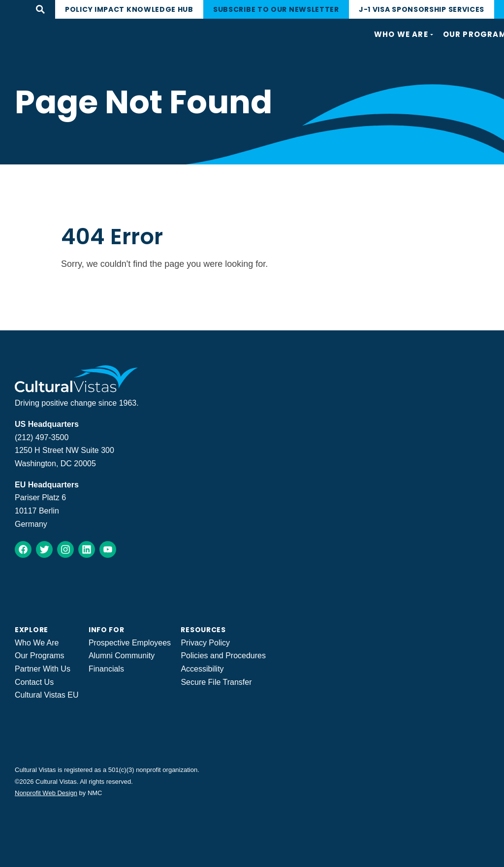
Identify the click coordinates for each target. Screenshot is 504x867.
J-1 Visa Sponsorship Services (422, 9)
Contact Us (34, 682)
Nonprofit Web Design (46, 793)
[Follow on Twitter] (44, 549)
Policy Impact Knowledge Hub (129, 9)
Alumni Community (122, 656)
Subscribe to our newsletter (276, 9)
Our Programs (39, 656)
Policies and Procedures (223, 656)
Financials (106, 669)
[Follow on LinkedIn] (87, 549)
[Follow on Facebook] (23, 549)
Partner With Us (43, 669)
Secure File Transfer (216, 682)
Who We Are (37, 643)
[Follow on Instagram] (65, 549)
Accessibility (202, 669)
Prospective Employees (130, 643)
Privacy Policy (205, 643)
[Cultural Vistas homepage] (77, 390)
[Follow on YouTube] (108, 549)
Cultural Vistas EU (47, 695)
